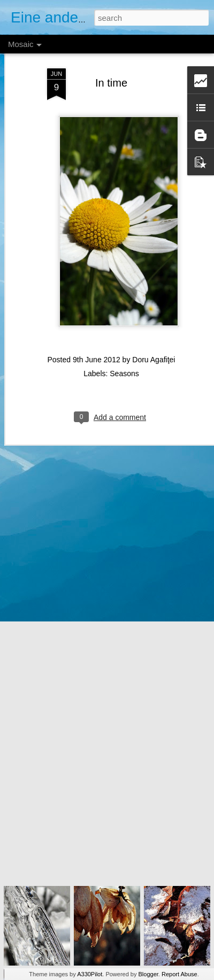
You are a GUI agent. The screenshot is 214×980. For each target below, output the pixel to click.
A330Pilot (90, 974)
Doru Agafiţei (154, 336)
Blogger (148, 974)
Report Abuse (179, 974)
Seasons (124, 349)
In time (111, 59)
